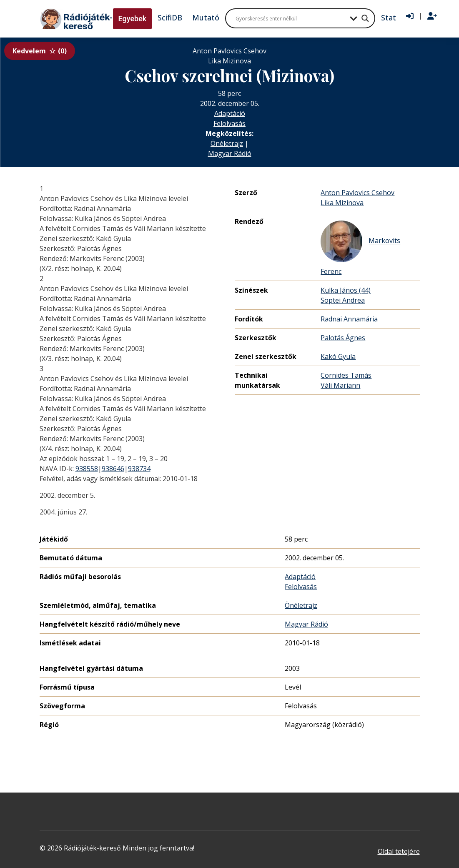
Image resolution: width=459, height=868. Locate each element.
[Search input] (291, 18)
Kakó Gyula (338, 356)
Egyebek (133, 19)
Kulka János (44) (346, 290)
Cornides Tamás (346, 375)
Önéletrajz (227, 143)
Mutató (206, 18)
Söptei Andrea (343, 300)
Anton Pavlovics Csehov (357, 193)
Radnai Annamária (349, 319)
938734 (139, 469)
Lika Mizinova (342, 203)
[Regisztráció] (432, 16)
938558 (87, 469)
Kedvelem (40, 51)
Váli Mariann (340, 385)
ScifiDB (170, 18)
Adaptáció (230, 113)
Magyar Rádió (230, 153)
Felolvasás (229, 123)
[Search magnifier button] (365, 18)
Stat (389, 18)
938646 (113, 469)
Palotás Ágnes (343, 338)
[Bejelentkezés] (410, 16)
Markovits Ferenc (360, 248)
